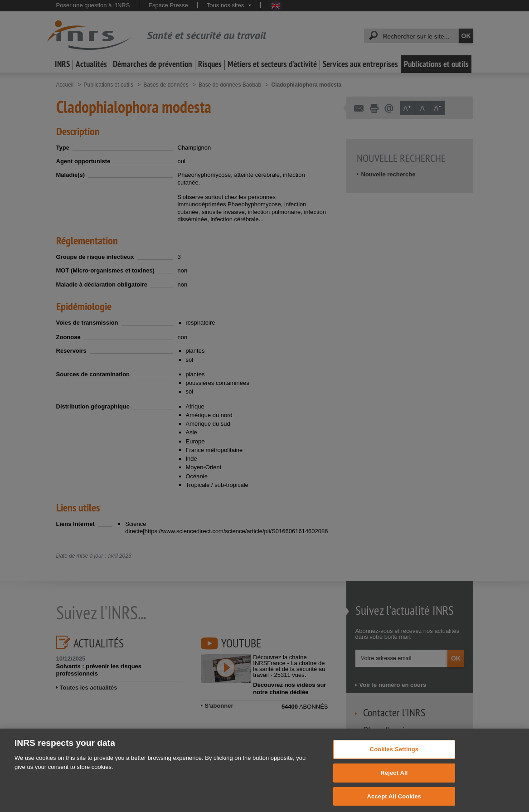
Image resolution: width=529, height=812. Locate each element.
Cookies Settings (394, 756)
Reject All (394, 779)
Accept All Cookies (394, 802)
